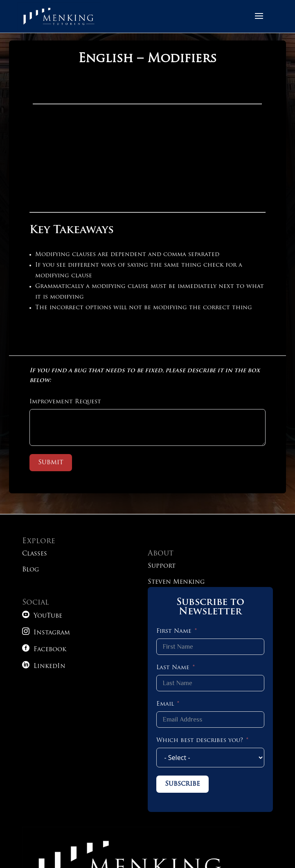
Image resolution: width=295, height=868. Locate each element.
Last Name (173, 668)
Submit (51, 463)
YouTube (42, 616)
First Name (174, 631)
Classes (35, 554)
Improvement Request (65, 402)
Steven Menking (176, 582)
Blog (30, 570)
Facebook (44, 650)
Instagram (46, 633)
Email (165, 704)
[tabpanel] (147, 200)
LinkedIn (44, 667)
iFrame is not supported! (147, 143)
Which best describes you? (200, 741)
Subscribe (182, 784)
